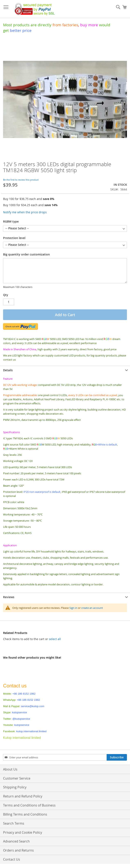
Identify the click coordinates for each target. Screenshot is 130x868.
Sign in (73, 608)
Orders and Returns (18, 850)
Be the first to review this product (21, 180)
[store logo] (34, 9)
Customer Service (17, 778)
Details (8, 370)
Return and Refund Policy (23, 796)
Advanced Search (16, 841)
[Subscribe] (117, 757)
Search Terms (14, 823)
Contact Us (12, 859)
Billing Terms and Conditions (25, 814)
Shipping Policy (15, 787)
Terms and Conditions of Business (29, 805)
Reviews (9, 597)
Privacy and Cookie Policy (23, 832)
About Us (10, 769)
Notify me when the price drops (25, 212)
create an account (92, 608)
